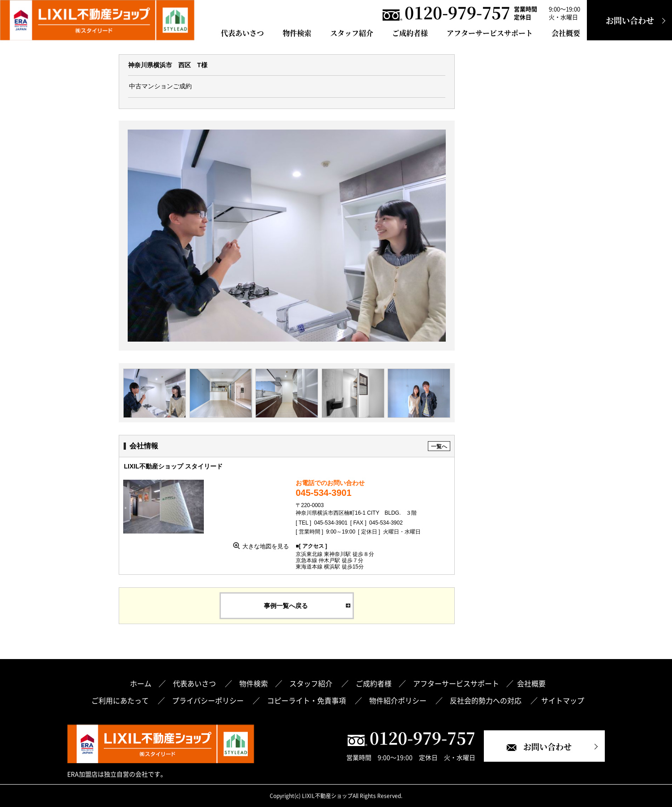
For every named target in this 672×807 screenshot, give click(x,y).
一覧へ (439, 447)
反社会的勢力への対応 (487, 700)
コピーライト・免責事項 (307, 700)
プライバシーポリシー (209, 700)
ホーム (141, 683)
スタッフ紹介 (352, 33)
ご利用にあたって (121, 700)
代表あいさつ (242, 33)
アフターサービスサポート (490, 33)
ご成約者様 (410, 33)
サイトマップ (563, 700)
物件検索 (297, 33)
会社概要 (566, 33)
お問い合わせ (630, 20)
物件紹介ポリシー (399, 700)
